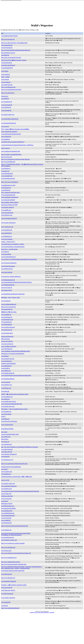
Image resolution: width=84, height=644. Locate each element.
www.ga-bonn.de (6, 82)
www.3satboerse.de (7, 102)
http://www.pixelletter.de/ (8, 162)
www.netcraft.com (6, 551)
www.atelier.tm (5, 399)
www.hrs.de (4, 606)
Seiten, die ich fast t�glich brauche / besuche (14, 60)
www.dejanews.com (7, 215)
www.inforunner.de (6, 574)
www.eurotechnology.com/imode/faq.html (13, 247)
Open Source (5, 439)
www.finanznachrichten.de (9, 123)
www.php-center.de (7, 452)
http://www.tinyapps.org (8, 39)
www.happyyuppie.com (8, 115)
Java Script (4, 432)
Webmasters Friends (7, 504)
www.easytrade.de (6, 110)
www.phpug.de (5, 457)
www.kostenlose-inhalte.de (9, 581)
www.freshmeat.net (7, 444)
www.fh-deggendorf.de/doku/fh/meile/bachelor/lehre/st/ (17, 282)
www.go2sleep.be (6, 137)
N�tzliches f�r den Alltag (9, 312)
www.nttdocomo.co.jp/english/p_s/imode (12, 244)
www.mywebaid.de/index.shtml (10, 434)
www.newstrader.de (7, 105)
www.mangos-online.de (8, 373)
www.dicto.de (5, 252)
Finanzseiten (5, 96)
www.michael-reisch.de (8, 359)
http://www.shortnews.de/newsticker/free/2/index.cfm (16, 553)
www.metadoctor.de (7, 511)
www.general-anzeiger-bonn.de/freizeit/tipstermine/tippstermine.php (20, 491)
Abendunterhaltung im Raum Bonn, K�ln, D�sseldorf (17, 477)
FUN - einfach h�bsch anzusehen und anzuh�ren (15, 129)
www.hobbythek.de (7, 324)
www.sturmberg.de (6, 361)
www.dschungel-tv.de (7, 320)
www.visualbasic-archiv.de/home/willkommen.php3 (16, 351)
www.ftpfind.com (6, 474)
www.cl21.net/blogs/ (7, 239)
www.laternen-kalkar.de (8, 379)
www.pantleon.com (7, 385)
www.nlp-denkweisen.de (8, 178)
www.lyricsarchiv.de (7, 48)
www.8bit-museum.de (7, 594)
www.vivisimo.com (7, 472)
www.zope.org (5, 442)
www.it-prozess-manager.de (9, 263)
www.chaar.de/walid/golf (8, 200)
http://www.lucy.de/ (7, 157)
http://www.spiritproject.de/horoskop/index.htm (14, 464)
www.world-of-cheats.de (8, 327)
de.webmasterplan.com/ (8, 506)
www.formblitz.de (6, 315)
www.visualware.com (7, 227)
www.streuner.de (6, 301)
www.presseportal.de (7, 333)
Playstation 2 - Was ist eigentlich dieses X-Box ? (15, 409)
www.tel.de (4, 469)
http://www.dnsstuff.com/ (8, 578)
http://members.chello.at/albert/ (10, 202)
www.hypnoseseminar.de (8, 266)
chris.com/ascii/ (6, 148)
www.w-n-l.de (5, 480)
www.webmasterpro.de (8, 537)
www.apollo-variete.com (8, 484)
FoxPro (3, 416)
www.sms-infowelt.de (7, 213)
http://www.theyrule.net (8, 93)
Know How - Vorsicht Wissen (9, 249)
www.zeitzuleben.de (7, 176)
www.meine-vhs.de (6, 290)
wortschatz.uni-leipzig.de (8, 65)
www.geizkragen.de (7, 317)
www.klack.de (5, 55)
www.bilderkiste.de (7, 236)
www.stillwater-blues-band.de (9, 36)
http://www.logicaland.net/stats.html (11, 89)
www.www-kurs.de (7, 288)
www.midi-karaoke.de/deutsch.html (11, 134)
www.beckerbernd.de (7, 173)
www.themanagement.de (8, 280)
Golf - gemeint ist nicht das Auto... (11, 192)
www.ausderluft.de (6, 233)
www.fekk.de (5, 356)
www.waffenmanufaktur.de (9, 304)
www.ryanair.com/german (8, 223)
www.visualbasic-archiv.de (9, 346)
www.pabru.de (5, 391)
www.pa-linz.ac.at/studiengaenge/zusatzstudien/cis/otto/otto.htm (19, 259)
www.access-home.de (7, 344)
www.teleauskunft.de (7, 68)
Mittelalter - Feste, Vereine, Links (10, 297)
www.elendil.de (5, 368)
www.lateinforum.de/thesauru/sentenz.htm (13, 294)
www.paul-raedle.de (7, 272)
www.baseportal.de (6, 523)
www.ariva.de (5, 126)
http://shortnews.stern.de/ (8, 53)
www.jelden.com (6, 371)
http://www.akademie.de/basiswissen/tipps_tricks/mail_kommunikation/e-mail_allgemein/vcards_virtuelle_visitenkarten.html (22, 567)
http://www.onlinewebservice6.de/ (11, 562)
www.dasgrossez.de (7, 330)
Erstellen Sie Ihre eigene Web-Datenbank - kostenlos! (42, 612)
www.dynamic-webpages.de (9, 454)
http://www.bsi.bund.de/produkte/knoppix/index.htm (16, 50)
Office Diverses (6, 339)
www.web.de (5, 71)
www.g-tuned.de (6, 382)
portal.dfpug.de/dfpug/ (7, 429)
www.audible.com (6, 210)
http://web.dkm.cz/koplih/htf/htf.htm (11, 154)
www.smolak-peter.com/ (8, 406)
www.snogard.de (6, 602)
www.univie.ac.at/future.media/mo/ (11, 277)
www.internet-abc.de (7, 269)
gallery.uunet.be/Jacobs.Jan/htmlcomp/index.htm (15, 526)
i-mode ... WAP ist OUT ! (8, 242)
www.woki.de (5, 79)
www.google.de (5, 74)
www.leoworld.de (6, 254)
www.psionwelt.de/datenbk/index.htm (12, 404)
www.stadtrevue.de (6, 489)
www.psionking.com (7, 397)
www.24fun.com (6, 437)
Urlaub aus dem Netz (7, 496)
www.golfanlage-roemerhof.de (10, 197)
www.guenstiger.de (6, 322)
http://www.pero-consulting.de (10, 182)
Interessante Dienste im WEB (9, 205)
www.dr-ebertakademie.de (8, 257)
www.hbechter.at (6, 169)
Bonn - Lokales (5, 77)
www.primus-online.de (8, 207)
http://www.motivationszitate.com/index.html (14, 564)
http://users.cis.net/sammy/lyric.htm (11, 58)
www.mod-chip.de (6, 414)
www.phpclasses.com (7, 460)
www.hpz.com (5, 171)
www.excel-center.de (7, 341)
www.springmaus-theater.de (9, 486)
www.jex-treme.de (6, 518)
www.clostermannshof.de (8, 195)
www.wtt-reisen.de (6, 499)
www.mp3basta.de (6, 412)
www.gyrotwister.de (7, 588)
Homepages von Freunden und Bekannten (13, 354)
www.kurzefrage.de (7, 63)
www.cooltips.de (6, 520)
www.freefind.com (6, 530)
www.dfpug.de (5, 419)
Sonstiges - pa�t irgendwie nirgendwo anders (14, 585)
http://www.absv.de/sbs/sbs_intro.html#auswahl (14, 43)
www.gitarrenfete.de (7, 45)
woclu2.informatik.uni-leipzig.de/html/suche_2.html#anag (17, 145)
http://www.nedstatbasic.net (9, 558)
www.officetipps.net (7, 349)
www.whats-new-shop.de (8, 590)
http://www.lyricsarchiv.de (8, 307)
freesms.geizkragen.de (7, 336)
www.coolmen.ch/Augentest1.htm (11, 151)
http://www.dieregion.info (8, 87)
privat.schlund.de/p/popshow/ (9, 132)
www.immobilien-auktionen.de (10, 119)
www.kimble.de (6, 139)
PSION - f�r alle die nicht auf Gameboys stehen (15, 394)
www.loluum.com (6, 388)
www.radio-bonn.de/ (7, 85)
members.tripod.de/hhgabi (8, 363)
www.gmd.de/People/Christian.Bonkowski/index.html (16, 375)
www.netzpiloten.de (7, 230)
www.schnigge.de (6, 107)
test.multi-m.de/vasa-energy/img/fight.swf (13, 142)
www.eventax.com (6, 494)
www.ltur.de (5, 501)
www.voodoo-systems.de (8, 598)
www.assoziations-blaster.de (9, 218)
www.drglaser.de (6, 190)
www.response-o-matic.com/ (9, 540)
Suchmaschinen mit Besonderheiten (11, 467)
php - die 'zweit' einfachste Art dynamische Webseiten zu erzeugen (19, 447)
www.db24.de (5, 99)
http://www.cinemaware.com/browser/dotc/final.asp (15, 159)
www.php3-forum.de (7, 449)
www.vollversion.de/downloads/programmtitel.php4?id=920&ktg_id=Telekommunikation (16, 534)
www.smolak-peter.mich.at (9, 401)
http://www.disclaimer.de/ (8, 547)
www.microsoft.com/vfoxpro (9, 421)
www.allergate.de (6, 188)
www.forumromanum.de (8, 516)
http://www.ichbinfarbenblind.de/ (10, 608)
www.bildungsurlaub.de (8, 285)
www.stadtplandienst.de (8, 513)
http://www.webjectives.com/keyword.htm (13, 543)
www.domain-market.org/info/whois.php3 (13, 571)
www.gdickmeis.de (6, 366)
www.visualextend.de (7, 425)
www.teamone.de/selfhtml (8, 508)
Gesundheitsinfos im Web (8, 185)
